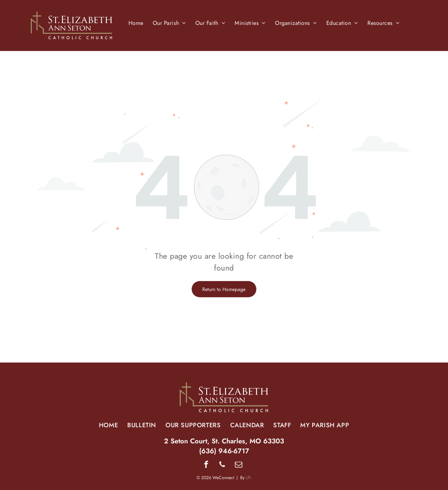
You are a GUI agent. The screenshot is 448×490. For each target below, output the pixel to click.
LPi (249, 478)
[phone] (222, 465)
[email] (238, 465)
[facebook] (206, 465)
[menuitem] (136, 23)
